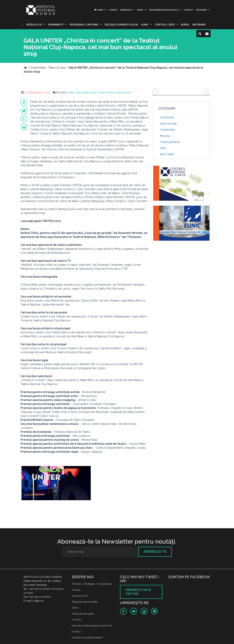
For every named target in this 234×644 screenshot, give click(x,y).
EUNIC (145, 25)
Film (163, 148)
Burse (185, 25)
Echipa (76, 590)
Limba (99, 10)
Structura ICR (80, 596)
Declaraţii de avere (83, 614)
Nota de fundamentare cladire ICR (92, 626)
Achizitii (77, 620)
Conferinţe (167, 130)
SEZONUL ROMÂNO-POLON (121, 25)
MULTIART (167, 154)
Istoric (75, 608)
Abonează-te (155, 552)
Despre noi (126, 10)
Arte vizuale (168, 124)
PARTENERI (201, 10)
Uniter (71, 92)
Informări (199, 25)
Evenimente (56, 25)
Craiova (102, 92)
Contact (188, 10)
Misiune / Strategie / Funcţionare (92, 584)
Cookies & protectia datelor (87, 638)
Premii (112, 92)
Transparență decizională (164, 10)
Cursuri (113, 10)
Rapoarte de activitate (85, 602)
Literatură (167, 117)
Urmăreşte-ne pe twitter (138, 592)
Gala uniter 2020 (86, 92)
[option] (56, 484)
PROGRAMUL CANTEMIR (84, 25)
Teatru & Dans (170, 142)
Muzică (165, 136)
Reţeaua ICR (34, 25)
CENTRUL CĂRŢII (165, 25)
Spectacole (124, 92)
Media (140, 10)
